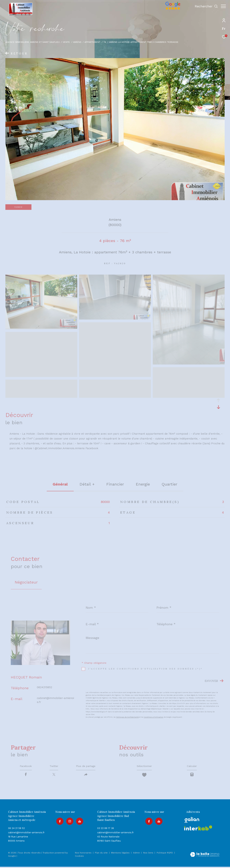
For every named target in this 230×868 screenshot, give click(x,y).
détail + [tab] (87, 484)
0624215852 (44, 687)
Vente (66, 42)
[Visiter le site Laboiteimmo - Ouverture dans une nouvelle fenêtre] (205, 856)
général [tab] (60, 484)
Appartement (92, 42)
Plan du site (102, 854)
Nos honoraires (83, 854)
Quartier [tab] (170, 484)
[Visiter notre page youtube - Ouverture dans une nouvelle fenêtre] (79, 822)
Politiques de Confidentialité (127, 717)
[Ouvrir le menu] (223, 6)
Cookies (79, 857)
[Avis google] (171, 10)
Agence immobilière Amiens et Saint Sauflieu (33, 42)
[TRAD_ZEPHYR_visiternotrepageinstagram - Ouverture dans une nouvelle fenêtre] (69, 822)
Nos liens (149, 854)
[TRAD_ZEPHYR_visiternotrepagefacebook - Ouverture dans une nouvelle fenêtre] (59, 822)
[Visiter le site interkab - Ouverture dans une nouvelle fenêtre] (198, 829)
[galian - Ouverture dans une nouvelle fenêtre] (192, 821)
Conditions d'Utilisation (154, 717)
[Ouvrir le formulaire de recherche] (205, 6)
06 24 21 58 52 (16, 829)
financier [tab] (115, 484)
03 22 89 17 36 (106, 829)
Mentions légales (121, 854)
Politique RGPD (165, 854)
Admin (137, 854)
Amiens (77, 42)
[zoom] (41, 328)
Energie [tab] (143, 484)
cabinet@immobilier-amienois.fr (26, 834)
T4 (105, 42)
